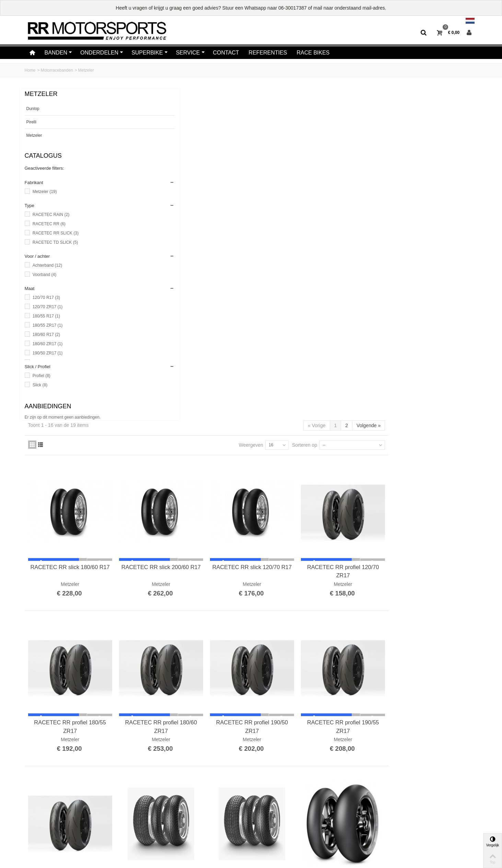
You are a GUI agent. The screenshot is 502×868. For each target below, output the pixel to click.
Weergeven (340, 113)
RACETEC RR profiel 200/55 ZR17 (182, 527)
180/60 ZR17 (48, 344)
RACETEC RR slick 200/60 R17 (267, 232)
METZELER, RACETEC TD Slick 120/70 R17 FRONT (435, 527)
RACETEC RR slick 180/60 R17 (182, 232)
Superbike (150, 53)
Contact (226, 53)
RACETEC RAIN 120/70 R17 (351, 523)
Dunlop (33, 109)
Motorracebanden (57, 70)
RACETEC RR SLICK (56, 233)
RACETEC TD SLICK (55, 242)
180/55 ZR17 (48, 325)
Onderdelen (102, 53)
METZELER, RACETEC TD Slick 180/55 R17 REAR (183, 675)
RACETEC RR (49, 224)
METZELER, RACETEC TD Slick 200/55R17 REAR (351, 675)
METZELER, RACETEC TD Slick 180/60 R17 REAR (435, 675)
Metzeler (34, 135)
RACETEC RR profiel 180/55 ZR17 (182, 379)
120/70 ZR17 (48, 307)
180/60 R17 (46, 335)
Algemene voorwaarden (51, 836)
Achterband (47, 265)
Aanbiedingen (48, 406)
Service (190, 53)
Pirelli (31, 122)
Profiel (42, 376)
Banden (58, 53)
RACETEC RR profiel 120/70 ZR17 (435, 232)
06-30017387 (293, 8)
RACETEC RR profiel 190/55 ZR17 (435, 379)
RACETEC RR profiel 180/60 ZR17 (267, 379)
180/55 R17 (46, 316)
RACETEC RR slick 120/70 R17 (351, 232)
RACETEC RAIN (51, 215)
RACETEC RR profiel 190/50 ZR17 (351, 379)
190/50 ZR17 (48, 353)
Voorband (44, 275)
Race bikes (313, 53)
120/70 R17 (46, 298)
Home (30, 70)
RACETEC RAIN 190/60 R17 (267, 523)
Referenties (268, 53)
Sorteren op (393, 113)
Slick (40, 385)
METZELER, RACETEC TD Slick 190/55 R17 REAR (267, 675)
